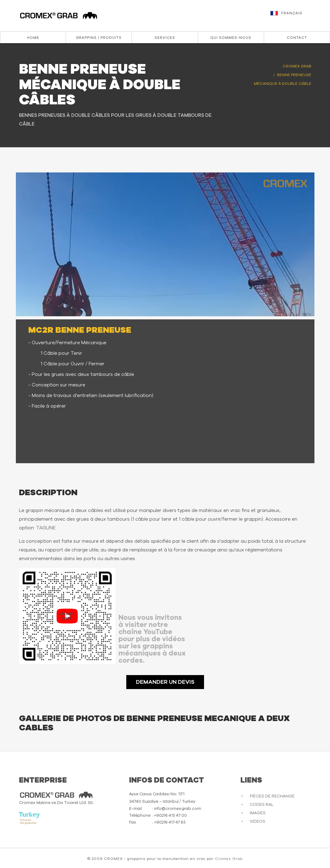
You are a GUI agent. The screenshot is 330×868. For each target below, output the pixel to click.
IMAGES (258, 813)
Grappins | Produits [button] (99, 38)
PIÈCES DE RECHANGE (272, 796)
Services (165, 38)
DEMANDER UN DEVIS (165, 682)
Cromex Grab (229, 859)
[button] (297, 16)
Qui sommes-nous (231, 38)
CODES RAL (262, 805)
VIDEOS (258, 822)
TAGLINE (46, 528)
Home (33, 38)
